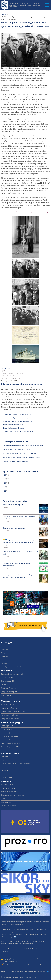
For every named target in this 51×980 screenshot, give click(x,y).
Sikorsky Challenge (7, 785)
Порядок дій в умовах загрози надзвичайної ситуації (21, 959)
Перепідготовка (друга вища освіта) (13, 712)
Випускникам (6, 774)
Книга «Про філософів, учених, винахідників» (18, 431)
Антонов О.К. (16, 378)
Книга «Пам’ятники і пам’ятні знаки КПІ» (17, 414)
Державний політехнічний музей (12, 674)
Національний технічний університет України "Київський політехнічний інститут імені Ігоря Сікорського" (24, 5)
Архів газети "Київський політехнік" (21, 471)
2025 (4, 479)
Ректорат (4, 646)
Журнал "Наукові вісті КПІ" (10, 747)
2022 (4, 491)
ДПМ (3, 371)
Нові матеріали (11, 932)
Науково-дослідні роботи (9, 736)
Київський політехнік (8, 376)
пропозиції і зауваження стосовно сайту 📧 (34, 971)
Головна (4, 14)
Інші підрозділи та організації (11, 667)
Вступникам (5, 760)
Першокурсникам (7, 767)
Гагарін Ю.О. (6, 378)
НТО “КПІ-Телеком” (8, 678)
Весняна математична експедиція (14, 528)
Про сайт (40, 929)
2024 (4, 483)
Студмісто (4, 685)
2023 (4, 487)
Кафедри (4, 663)
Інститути (4, 656)
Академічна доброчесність (10, 792)
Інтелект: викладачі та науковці (13, 505)
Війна (3, 799)
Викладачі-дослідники (9, 788)
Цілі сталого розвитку (8, 806)
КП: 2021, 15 (5, 368)
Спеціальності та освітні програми (13, 795)
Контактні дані (6, 929)
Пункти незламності (10, 961)
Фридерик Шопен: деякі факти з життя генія (17, 449)
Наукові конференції (8, 733)
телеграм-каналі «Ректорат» (34, 964)
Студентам (5, 770)
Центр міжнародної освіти (10, 719)
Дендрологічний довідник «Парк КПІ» (15, 425)
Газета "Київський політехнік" (11, 743)
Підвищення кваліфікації (9, 715)
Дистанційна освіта (8, 705)
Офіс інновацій (6, 695)
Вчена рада (5, 649)
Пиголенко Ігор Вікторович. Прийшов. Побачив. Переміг (22, 457)
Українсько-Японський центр (11, 688)
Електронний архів (7, 740)
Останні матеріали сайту (15, 501)
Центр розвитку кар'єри (9, 692)
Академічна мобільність (9, 708)
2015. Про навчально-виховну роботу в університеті (20, 453)
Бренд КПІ (33, 929)
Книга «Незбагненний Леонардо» (14, 428)
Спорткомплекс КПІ (8, 681)
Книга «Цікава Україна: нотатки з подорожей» (18, 418)
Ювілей (4, 373)
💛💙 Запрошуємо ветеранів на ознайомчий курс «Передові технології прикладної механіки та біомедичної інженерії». (19, 542)
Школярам (5, 756)
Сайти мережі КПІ (7, 726)
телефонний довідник (26, 944)
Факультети (5, 660)
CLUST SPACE (6, 802)
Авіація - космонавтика (16, 373)
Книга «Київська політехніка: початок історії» (18, 421)
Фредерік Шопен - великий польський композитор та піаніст (23, 445)
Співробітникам (6, 777)
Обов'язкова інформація (20, 929)
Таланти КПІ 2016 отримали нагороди (15, 461)
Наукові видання (7, 729)
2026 (4, 475)
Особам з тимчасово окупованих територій (15, 763)
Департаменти (6, 653)
